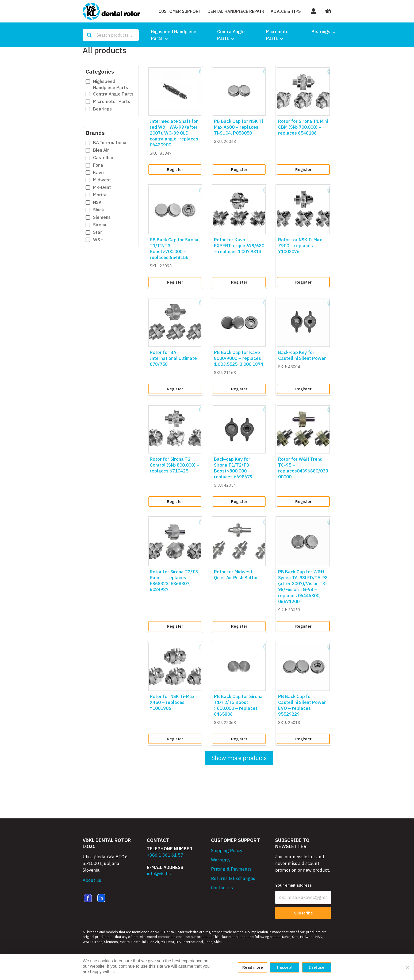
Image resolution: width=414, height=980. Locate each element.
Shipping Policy (227, 851)
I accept (285, 967)
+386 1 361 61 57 (165, 855)
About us (92, 880)
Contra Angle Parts (231, 35)
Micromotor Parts (278, 35)
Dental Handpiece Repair (236, 11)
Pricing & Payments (231, 869)
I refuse (317, 967)
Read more (253, 967)
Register (175, 169)
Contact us (222, 888)
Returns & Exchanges (233, 878)
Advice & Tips (286, 11)
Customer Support (180, 11)
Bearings (321, 32)
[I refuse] (407, 967)
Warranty (221, 860)
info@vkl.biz (159, 874)
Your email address (294, 885)
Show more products (239, 758)
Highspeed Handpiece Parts (174, 35)
